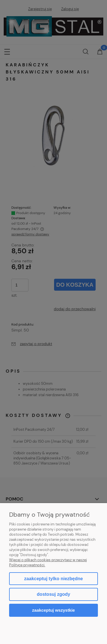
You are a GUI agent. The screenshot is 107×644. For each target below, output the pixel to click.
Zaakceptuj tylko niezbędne (53, 579)
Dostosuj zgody (53, 594)
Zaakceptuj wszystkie (53, 610)
